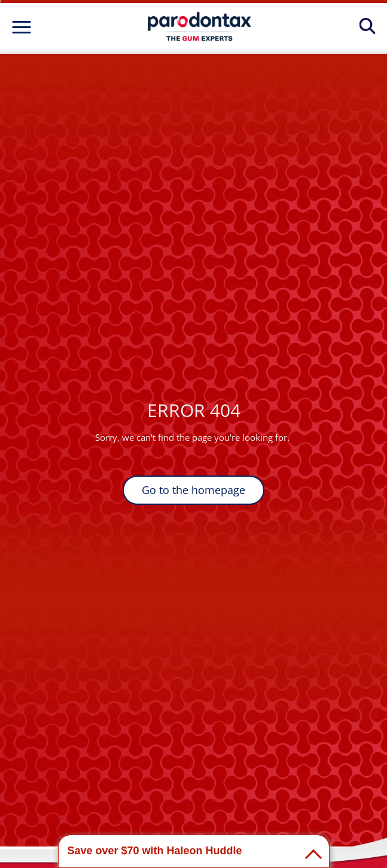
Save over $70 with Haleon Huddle (155, 851)
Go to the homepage (193, 490)
